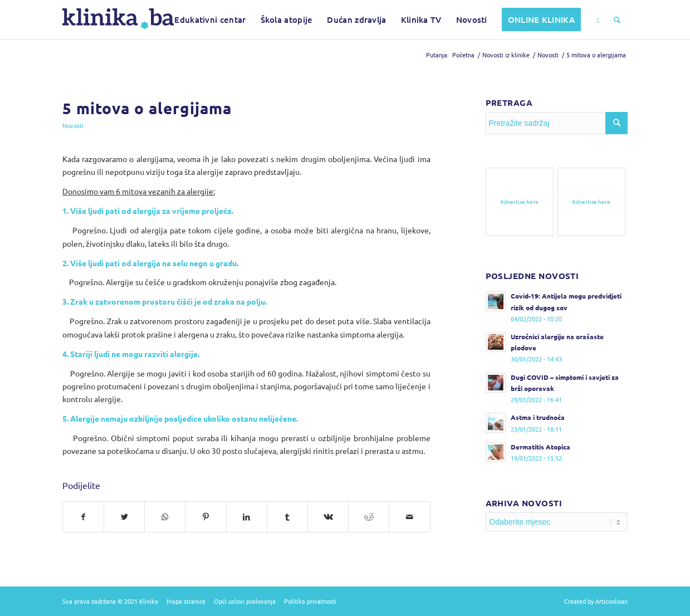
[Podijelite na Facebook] (83, 517)
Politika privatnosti (310, 601)
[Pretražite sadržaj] (617, 19)
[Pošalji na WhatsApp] (165, 517)
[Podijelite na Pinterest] (205, 517)
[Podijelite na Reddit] (369, 517)
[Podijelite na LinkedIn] (247, 517)
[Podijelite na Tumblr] (287, 517)
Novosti (73, 125)
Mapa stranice (186, 601)
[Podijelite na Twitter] (124, 517)
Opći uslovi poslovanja (245, 601)
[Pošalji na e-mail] (409, 517)
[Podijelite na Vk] (328, 517)
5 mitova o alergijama (147, 108)
